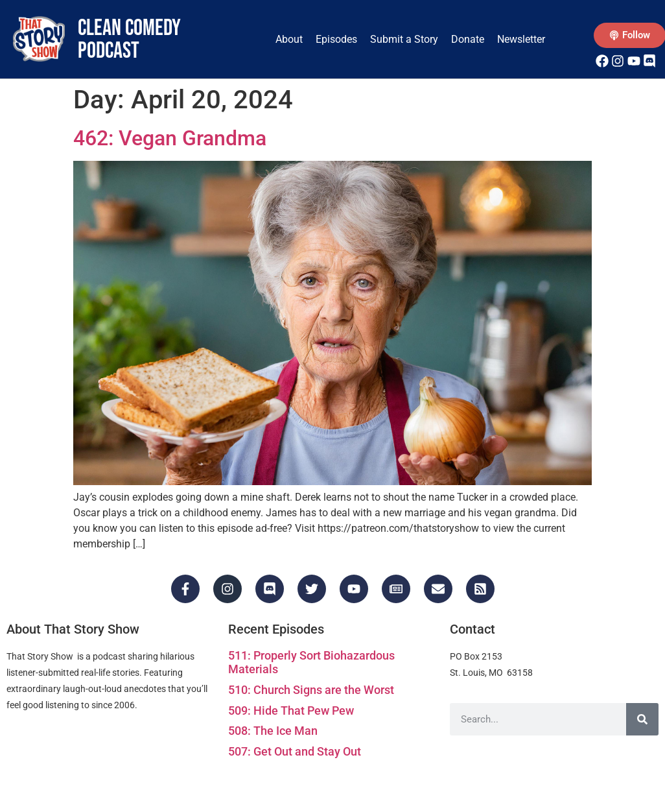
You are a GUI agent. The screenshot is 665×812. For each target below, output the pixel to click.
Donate (468, 39)
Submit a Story (404, 39)
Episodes (336, 39)
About (289, 39)
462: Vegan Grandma (170, 138)
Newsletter (521, 39)
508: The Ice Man (273, 731)
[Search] (642, 719)
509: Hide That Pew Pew (291, 710)
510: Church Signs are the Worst (311, 690)
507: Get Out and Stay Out (295, 751)
